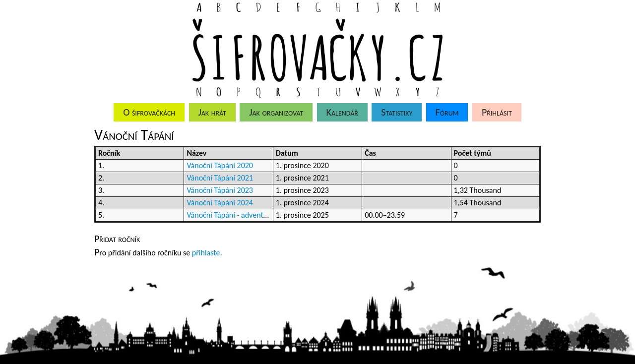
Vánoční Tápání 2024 (220, 203)
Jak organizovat (276, 112)
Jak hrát (212, 112)
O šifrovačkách (149, 112)
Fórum (447, 112)
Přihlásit (497, 112)
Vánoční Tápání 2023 (220, 190)
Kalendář (342, 112)
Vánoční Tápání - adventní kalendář (243, 215)
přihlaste (206, 253)
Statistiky (397, 112)
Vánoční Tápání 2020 (220, 165)
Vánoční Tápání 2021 (220, 178)
